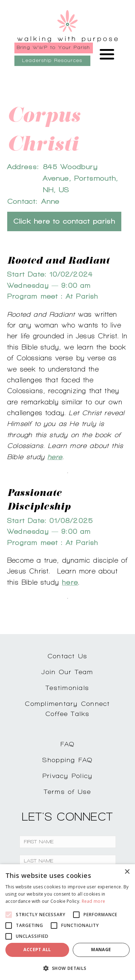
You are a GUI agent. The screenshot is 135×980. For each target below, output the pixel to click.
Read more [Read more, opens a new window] (94, 901)
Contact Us (68, 656)
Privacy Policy (68, 776)
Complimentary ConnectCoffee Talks (67, 709)
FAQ (68, 744)
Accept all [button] (37, 950)
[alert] (67, 922)
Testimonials (67, 688)
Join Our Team (67, 672)
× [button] (127, 872)
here (55, 457)
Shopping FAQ (68, 760)
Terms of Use (68, 792)
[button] (67, 968)
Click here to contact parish (64, 221)
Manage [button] (101, 950)
